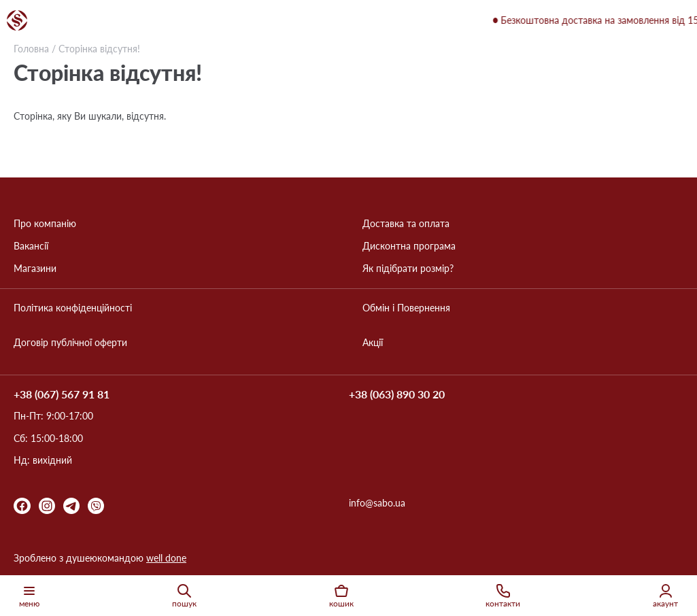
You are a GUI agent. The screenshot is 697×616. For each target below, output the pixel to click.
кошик (341, 596)
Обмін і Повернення (406, 308)
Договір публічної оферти (70, 343)
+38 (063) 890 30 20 (397, 395)
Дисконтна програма (409, 246)
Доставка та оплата (406, 224)
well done (166, 558)
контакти (503, 596)
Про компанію (45, 224)
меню (29, 596)
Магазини (35, 269)
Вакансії (31, 246)
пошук (184, 596)
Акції (373, 343)
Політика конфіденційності (73, 308)
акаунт (665, 596)
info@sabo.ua (377, 503)
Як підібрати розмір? (408, 269)
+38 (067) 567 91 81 (62, 394)
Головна (31, 49)
